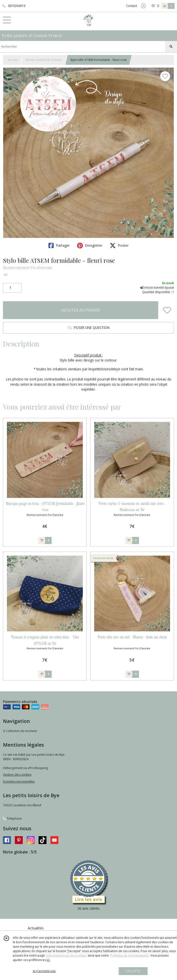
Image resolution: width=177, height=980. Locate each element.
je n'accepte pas (44, 971)
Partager (59, 245)
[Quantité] (12, 288)
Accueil (13, 60)
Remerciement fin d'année (44, 60)
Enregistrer (90, 245)
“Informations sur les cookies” (66, 955)
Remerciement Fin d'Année (28, 268)
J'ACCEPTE (133, 971)
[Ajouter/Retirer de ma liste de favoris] (167, 310)
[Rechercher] (171, 47)
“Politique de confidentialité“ (129, 955)
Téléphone (12, 819)
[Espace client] (143, 6)
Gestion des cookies (17, 775)
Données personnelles (19, 782)
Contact (132, 6)
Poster (119, 245)
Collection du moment (20, 731)
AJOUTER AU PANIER (81, 310)
